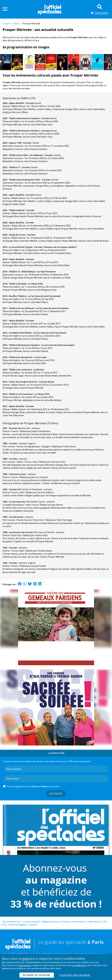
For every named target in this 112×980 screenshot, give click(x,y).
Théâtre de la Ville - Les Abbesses (26, 155)
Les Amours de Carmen (21, 532)
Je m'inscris (56, 794)
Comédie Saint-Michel (20, 333)
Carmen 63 (15, 489)
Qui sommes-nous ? (13, 922)
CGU (5, 925)
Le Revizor (39, 370)
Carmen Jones (16, 517)
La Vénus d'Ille (35, 284)
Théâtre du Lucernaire (21, 370)
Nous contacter (32, 922)
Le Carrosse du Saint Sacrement (44, 296)
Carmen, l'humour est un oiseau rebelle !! (55, 247)
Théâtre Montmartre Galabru (24, 118)
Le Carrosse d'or (17, 502)
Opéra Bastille (16, 103)
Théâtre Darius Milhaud (21, 308)
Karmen (13, 428)
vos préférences (78, 965)
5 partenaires (24, 965)
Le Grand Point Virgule (21, 247)
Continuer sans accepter (75, 975)
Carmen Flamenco (46, 272)
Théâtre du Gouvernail (21, 357)
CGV (105, 922)
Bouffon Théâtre (17, 296)
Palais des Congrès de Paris (23, 382)
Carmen (30, 103)
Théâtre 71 (14, 167)
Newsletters (95, 922)
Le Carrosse (40, 357)
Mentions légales (18, 925)
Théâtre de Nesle (18, 284)
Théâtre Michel (17, 210)
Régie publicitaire (51, 922)
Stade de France (17, 235)
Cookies (33, 925)
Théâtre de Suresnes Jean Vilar (25, 180)
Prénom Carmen (17, 474)
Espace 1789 (15, 143)
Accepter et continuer (37, 975)
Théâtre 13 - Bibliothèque (22, 272)
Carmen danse (47, 382)
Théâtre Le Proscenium (21, 394)
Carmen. (27, 143)
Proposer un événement (74, 922)
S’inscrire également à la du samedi (33, 786)
